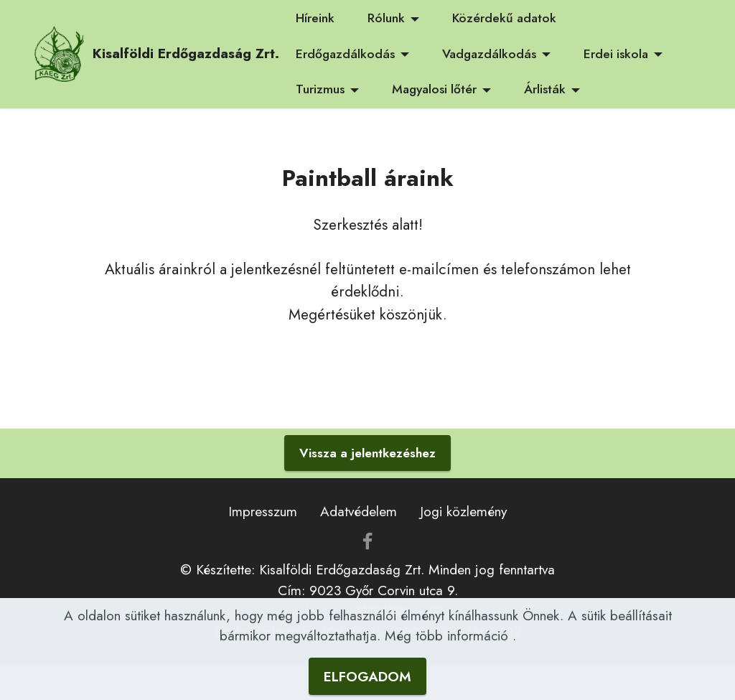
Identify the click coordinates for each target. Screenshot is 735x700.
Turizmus (320, 89)
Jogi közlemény (463, 511)
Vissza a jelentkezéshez (367, 453)
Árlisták (545, 89)
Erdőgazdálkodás (345, 54)
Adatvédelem (359, 511)
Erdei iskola (616, 54)
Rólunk (386, 18)
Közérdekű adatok (504, 18)
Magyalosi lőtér (434, 89)
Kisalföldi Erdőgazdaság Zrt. (186, 53)
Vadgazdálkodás (489, 54)
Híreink (315, 18)
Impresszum (263, 511)
